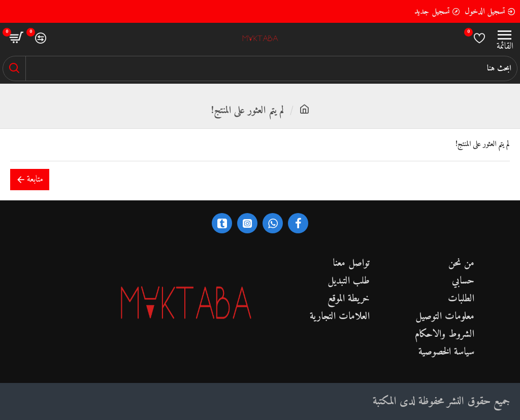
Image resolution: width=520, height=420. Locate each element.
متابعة (35, 179)
